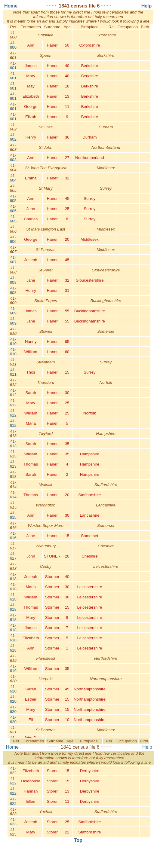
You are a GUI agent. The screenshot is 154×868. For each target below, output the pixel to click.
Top (78, 840)
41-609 (13, 311)
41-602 (13, 137)
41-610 (13, 341)
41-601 (13, 66)
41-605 (13, 198)
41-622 (13, 771)
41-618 (13, 576)
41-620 (13, 689)
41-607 (13, 260)
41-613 (13, 444)
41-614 (13, 495)
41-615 (13, 515)
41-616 (13, 536)
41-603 (13, 157)
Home (12, 747)
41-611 (13, 372)
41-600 (13, 45)
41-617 (13, 556)
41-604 (13, 178)
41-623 (13, 822)
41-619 (13, 668)
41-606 (13, 239)
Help (147, 747)
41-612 (13, 393)
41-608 (13, 280)
